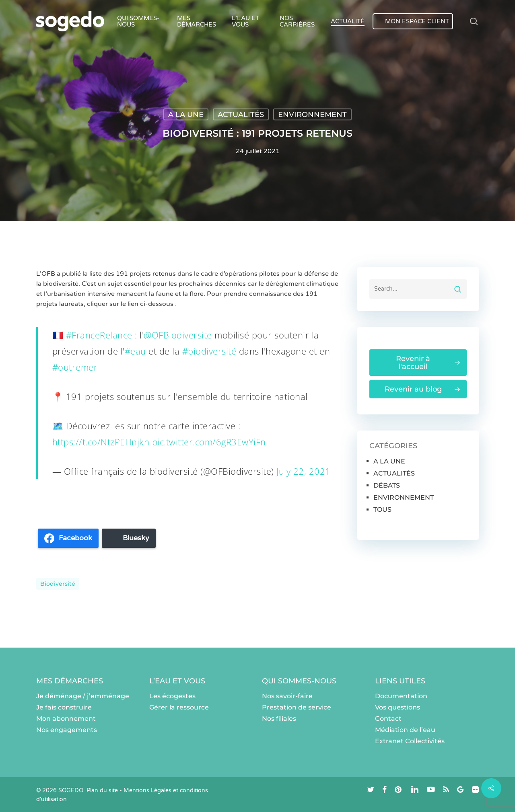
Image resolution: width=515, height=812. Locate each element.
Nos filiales (279, 719)
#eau (135, 351)
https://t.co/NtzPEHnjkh (101, 442)
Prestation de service (297, 707)
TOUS (382, 510)
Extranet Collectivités (410, 741)
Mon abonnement (66, 719)
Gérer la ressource (179, 707)
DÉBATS (387, 485)
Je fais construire (64, 707)
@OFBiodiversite (178, 335)
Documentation (401, 696)
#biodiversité (209, 351)
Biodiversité (58, 584)
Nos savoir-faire (287, 696)
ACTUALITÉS (241, 115)
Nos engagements (67, 730)
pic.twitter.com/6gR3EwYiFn (209, 442)
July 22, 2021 (304, 471)
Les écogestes (172, 696)
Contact (388, 719)
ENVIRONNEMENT (312, 115)
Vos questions (398, 707)
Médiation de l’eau (405, 730)
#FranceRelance (99, 335)
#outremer (75, 367)
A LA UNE (186, 115)
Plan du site (102, 790)
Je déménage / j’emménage (83, 696)
